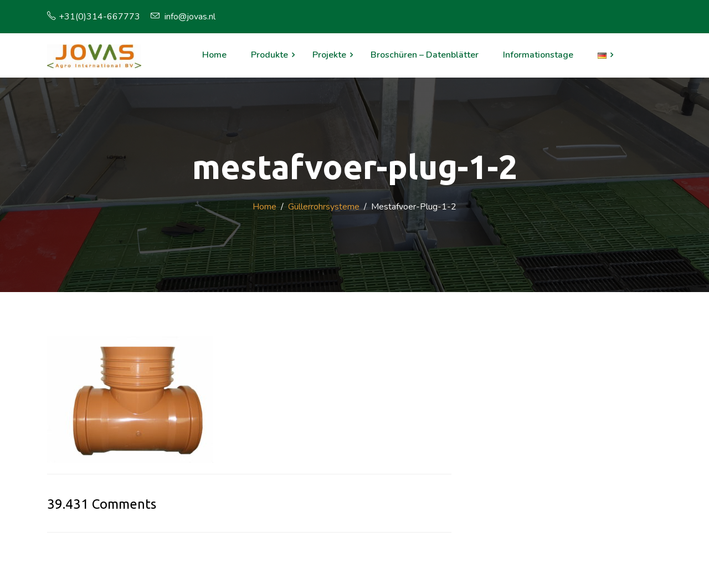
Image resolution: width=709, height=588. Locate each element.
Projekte (329, 55)
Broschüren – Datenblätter (425, 55)
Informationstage (538, 55)
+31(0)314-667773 (94, 17)
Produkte (269, 55)
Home (214, 55)
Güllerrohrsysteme (324, 207)
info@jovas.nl (183, 17)
